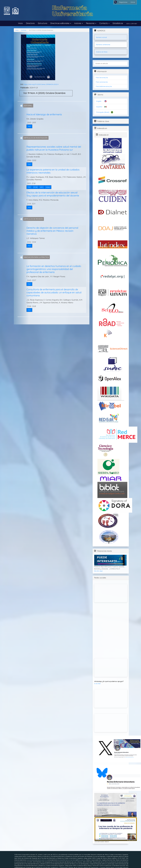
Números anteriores (103, 45)
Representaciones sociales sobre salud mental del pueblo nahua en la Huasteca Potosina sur (54, 148)
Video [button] (48, 187)
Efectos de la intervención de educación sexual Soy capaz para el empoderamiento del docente (53, 194)
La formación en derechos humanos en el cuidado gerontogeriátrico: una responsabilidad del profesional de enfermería (54, 269)
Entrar (133, 2)
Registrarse (123, 2)
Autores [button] (79, 23)
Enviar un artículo (102, 63)
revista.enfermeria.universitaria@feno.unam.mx (72, 860)
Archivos (24, 30)
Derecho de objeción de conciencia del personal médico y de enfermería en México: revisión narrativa (52, 231)
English (99, 101)
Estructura (43, 23)
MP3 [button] (42, 187)
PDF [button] (29, 126)
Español (99, 107)
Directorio (30, 23)
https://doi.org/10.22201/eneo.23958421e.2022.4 (41, 84)
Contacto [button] (104, 23)
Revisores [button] (91, 23)
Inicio (20, 23)
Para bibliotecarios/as (104, 86)
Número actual (101, 37)
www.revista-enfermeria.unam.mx (37, 860)
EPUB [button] (35, 187)
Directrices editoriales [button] (61, 23)
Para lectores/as (102, 78)
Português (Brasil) (103, 112)
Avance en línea (102, 52)
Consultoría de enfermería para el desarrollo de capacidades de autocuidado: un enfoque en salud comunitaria (54, 292)
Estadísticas (118, 23)
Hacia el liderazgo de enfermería (44, 114)
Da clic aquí (98, 571)
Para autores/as (102, 82)
